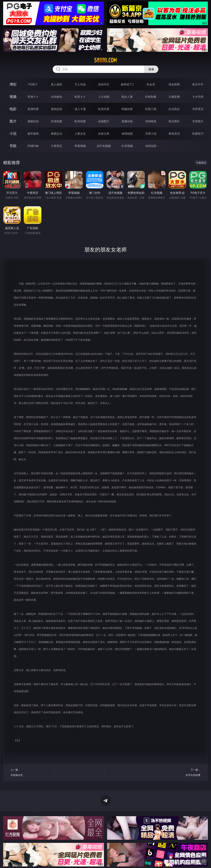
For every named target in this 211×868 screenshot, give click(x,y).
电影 (13, 109)
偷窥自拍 (33, 121)
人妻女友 (80, 134)
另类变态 (198, 109)
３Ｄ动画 (104, 97)
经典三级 (151, 109)
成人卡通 (80, 109)
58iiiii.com (105, 60)
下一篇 (180, 773)
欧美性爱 (104, 109)
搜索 (151, 69)
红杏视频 (127, 146)
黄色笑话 (174, 134)
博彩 (13, 84)
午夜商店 (57, 146)
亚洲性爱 (33, 109)
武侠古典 (104, 134)
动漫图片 (104, 121)
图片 (13, 121)
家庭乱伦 (57, 134)
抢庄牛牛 (198, 84)
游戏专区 (104, 84)
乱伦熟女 (174, 109)
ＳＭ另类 (198, 97)
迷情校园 (127, 134)
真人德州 (57, 84)
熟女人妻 (127, 97)
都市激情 (33, 134)
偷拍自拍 (57, 109)
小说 (13, 133)
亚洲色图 (57, 121)
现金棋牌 (174, 84)
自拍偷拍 (57, 97)
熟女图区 (174, 121)
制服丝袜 (127, 109)
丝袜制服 (151, 97)
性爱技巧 (198, 134)
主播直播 (174, 97)
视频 (13, 97)
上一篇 (31, 773)
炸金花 (151, 84)
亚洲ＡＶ (33, 97)
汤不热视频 (104, 146)
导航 (13, 146)
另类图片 (198, 121)
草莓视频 (80, 146)
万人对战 (80, 84)
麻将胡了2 (127, 84)
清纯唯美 (151, 121)
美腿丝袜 (127, 121)
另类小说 (151, 134)
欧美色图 (80, 121)
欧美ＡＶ (80, 97)
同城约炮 (33, 146)
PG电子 (33, 84)
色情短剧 (151, 146)
